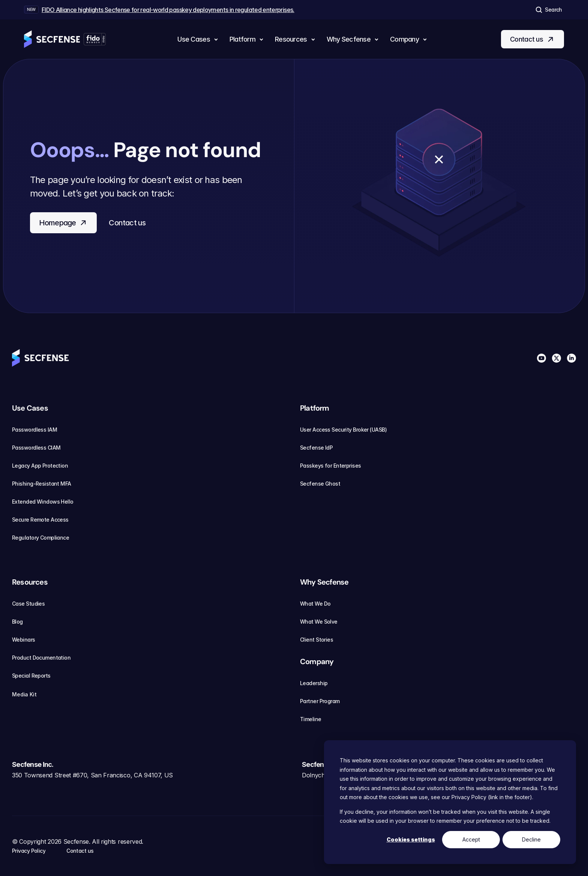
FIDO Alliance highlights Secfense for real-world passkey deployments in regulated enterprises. (168, 10)
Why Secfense (324, 582)
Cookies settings (411, 839)
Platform (315, 408)
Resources (30, 582)
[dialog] (450, 802)
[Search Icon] (548, 10)
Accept (471, 839)
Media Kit (29, 694)
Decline (531, 839)
